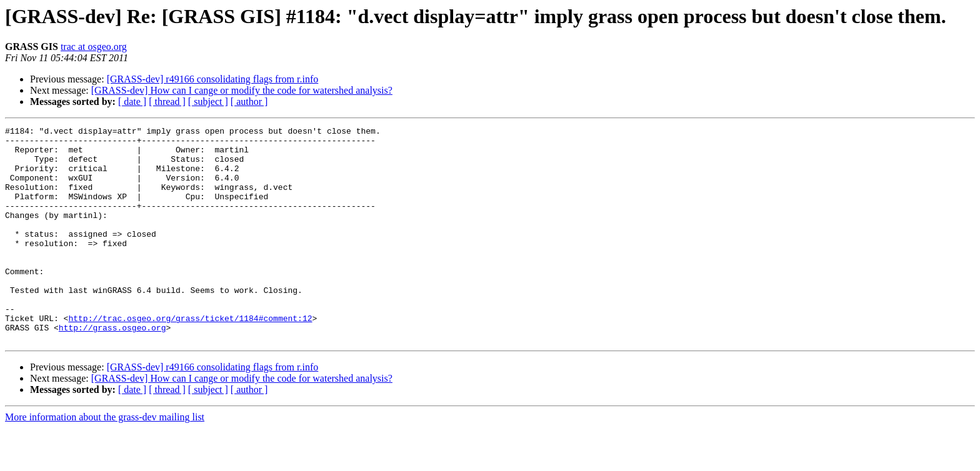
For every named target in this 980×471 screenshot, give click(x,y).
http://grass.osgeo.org (112, 369)
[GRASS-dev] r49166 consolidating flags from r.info (213, 79)
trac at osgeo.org (94, 47)
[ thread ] (167, 102)
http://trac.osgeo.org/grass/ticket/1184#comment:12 (190, 357)
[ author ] (249, 102)
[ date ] (132, 102)
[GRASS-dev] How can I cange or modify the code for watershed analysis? (242, 90)
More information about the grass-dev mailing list (105, 460)
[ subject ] (208, 102)
